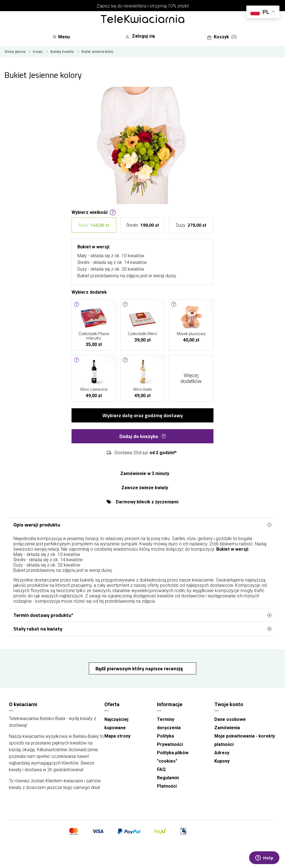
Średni (142, 225)
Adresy (222, 753)
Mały (94, 225)
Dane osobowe (230, 719)
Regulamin (168, 778)
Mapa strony (117, 736)
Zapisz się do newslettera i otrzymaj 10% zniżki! (143, 6)
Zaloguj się (140, 36)
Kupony (222, 761)
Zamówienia (227, 728)
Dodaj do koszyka (143, 436)
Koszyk (222, 37)
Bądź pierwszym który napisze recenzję (140, 668)
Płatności (167, 786)
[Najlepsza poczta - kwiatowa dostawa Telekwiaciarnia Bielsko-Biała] (142, 19)
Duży (191, 225)
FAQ (161, 769)
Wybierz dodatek (89, 292)
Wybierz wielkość (94, 212)
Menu (61, 37)
